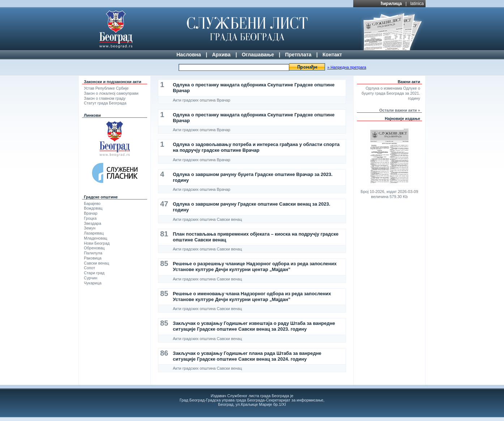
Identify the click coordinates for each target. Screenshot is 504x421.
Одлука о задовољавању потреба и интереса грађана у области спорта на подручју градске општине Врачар (256, 147)
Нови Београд (97, 243)
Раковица (93, 258)
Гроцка (90, 218)
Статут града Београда (105, 103)
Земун (90, 228)
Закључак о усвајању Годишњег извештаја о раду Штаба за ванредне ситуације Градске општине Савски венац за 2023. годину (254, 326)
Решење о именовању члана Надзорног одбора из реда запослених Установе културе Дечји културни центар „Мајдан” (252, 297)
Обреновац (94, 248)
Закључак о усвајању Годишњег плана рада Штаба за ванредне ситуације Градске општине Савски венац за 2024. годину (247, 356)
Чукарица (93, 283)
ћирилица (391, 4)
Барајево (92, 203)
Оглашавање (258, 55)
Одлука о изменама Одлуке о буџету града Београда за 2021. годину (391, 93)
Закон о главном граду (105, 98)
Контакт (332, 55)
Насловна (189, 55)
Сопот (89, 268)
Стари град (94, 273)
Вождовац (93, 208)
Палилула (93, 253)
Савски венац (97, 263)
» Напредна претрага (347, 67)
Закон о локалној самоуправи (111, 93)
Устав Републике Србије (106, 88)
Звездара (93, 223)
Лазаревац (94, 233)
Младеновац (96, 238)
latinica (417, 4)
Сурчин (91, 278)
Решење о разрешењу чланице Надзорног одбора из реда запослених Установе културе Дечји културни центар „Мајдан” (255, 267)
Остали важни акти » (400, 110)
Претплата (298, 55)
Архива (221, 55)
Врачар (91, 213)
